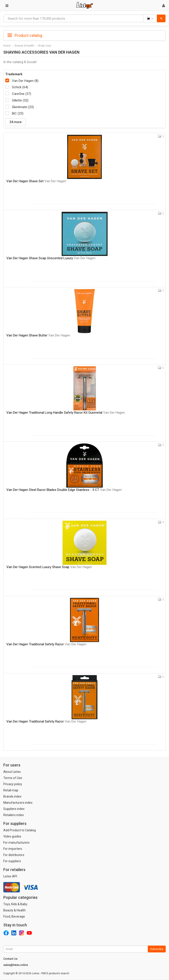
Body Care (45, 46)
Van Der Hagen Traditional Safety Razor (46, 644)
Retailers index (14, 815)
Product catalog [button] (25, 36)
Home (7, 46)
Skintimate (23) (23, 107)
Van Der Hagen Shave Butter (38, 335)
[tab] (84, 35)
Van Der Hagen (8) (25, 81)
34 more (16, 122)
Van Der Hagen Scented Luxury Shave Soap (49, 567)
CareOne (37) (22, 94)
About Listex (12, 772)
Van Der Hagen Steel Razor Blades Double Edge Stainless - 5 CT (64, 490)
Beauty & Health (25, 46)
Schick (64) (20, 87)
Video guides (12, 836)
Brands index (12, 796)
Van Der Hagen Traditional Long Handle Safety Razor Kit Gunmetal (66, 413)
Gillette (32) (20, 100)
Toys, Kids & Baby (15, 904)
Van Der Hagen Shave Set (36, 181)
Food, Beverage (14, 916)
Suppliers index (14, 809)
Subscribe (157, 949)
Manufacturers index (18, 803)
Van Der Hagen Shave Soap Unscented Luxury (51, 258)
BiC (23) (18, 113)
